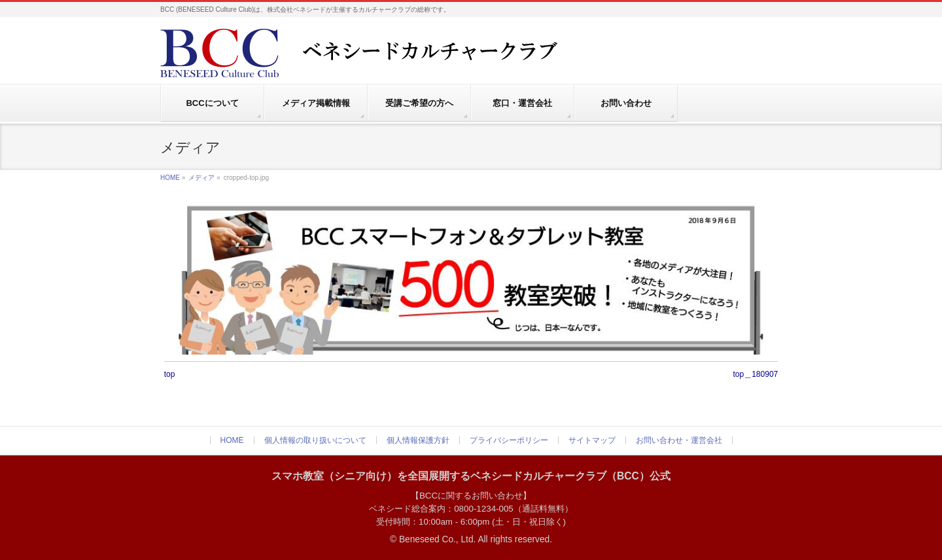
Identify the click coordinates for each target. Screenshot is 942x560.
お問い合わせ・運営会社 (679, 440)
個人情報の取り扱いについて (315, 440)
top (170, 374)
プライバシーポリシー (509, 440)
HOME (170, 178)
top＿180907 (756, 374)
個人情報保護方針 (418, 440)
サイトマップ (592, 440)
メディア (201, 178)
